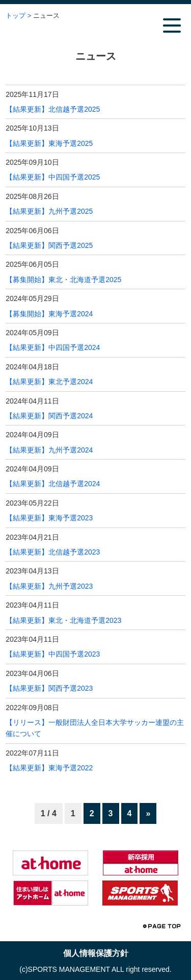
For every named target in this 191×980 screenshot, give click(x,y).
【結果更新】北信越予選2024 (53, 484)
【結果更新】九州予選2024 (49, 450)
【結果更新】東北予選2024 (49, 382)
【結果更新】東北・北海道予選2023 (63, 620)
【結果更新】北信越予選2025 (53, 109)
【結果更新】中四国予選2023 (53, 654)
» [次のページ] (148, 813)
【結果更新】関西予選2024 (49, 416)
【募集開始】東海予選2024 (49, 314)
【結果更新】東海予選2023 (49, 518)
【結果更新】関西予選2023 (49, 688)
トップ (16, 16)
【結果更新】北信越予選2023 (53, 552)
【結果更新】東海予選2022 (49, 768)
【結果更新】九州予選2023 (49, 586)
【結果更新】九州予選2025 (49, 211)
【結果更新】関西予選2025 (49, 245)
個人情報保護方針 (96, 953)
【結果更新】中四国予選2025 (53, 177)
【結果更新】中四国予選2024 (53, 347)
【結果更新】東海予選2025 (49, 143)
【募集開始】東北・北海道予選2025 (63, 280)
